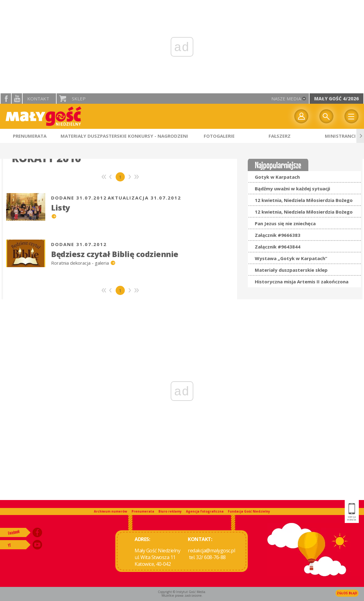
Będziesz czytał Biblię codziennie (115, 254)
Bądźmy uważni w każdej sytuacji (292, 189)
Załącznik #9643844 (278, 247)
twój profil (301, 116)
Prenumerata (143, 511)
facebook (6, 99)
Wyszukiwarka (326, 116)
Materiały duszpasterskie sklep (291, 270)
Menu (351, 116)
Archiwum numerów (111, 511)
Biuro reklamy (170, 511)
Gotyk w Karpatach (277, 177)
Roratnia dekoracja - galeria (81, 263)
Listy (61, 207)
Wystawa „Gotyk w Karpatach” (291, 258)
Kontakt (38, 99)
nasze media (286, 99)
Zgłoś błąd (347, 593)
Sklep (79, 99)
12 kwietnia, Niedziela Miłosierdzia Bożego (304, 200)
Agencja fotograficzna (205, 511)
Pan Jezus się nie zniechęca (285, 223)
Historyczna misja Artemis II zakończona (302, 282)
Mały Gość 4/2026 (336, 99)
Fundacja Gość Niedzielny (249, 511)
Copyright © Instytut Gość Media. (182, 592)
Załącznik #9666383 (278, 235)
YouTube (17, 99)
